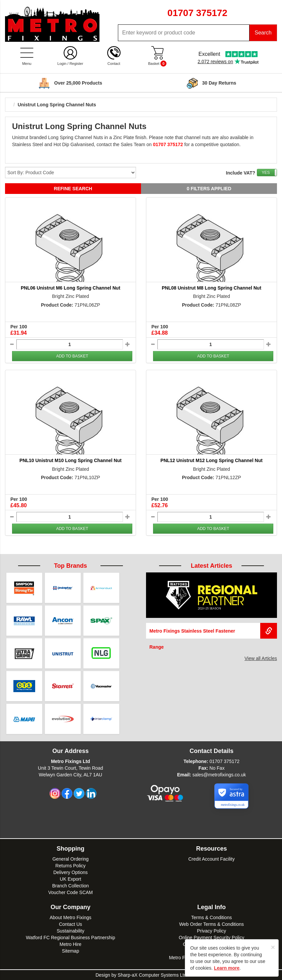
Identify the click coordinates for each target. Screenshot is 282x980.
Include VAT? (241, 173)
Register (76, 64)
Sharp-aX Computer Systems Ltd (152, 975)
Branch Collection (71, 886)
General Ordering (70, 859)
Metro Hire (70, 944)
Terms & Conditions (211, 917)
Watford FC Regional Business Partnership (70, 938)
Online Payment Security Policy (211, 938)
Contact (114, 64)
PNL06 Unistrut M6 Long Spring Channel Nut (70, 288)
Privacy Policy (211, 931)
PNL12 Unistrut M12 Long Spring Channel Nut (211, 460)
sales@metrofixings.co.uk (219, 775)
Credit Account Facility (211, 859)
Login (62, 64)
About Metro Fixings (70, 917)
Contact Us (70, 924)
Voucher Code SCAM (70, 892)
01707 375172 (224, 761)
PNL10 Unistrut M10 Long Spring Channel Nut (70, 460)
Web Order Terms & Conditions (211, 924)
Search (263, 33)
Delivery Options (70, 872)
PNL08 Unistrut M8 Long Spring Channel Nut (211, 288)
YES (266, 173)
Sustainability (70, 931)
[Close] (273, 947)
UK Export (71, 879)
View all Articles (261, 658)
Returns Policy (70, 866)
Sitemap (70, 951)
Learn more (227, 968)
